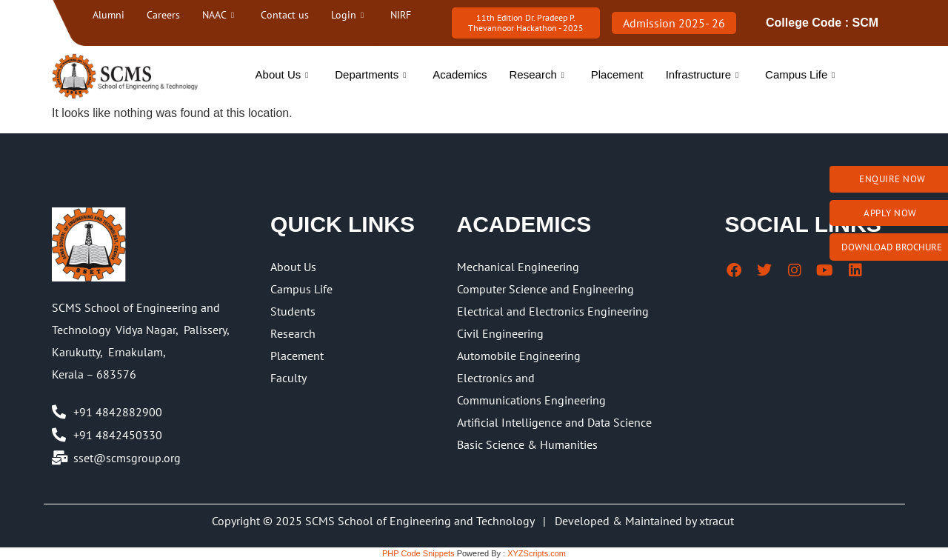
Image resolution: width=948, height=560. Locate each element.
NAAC (218, 15)
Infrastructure (702, 75)
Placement (617, 74)
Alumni (109, 15)
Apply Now (890, 213)
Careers (163, 15)
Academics (460, 74)
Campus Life (800, 75)
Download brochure (892, 247)
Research (537, 75)
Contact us (285, 15)
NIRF (401, 15)
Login (347, 15)
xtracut (718, 521)
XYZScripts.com (537, 553)
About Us (282, 75)
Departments (370, 75)
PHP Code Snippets (418, 553)
